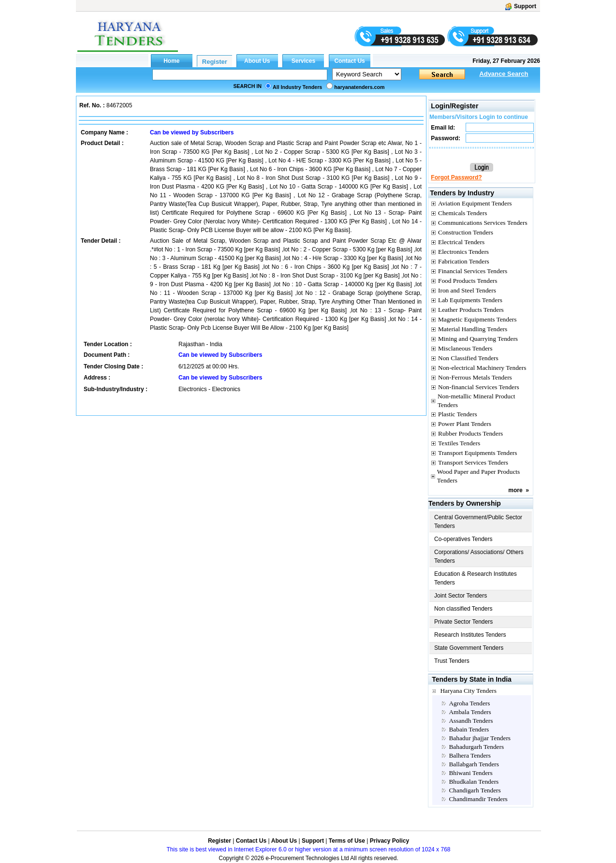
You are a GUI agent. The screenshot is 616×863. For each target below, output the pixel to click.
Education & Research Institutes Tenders (476, 578)
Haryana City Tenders (468, 691)
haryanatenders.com (359, 87)
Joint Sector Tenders (461, 596)
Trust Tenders (452, 661)
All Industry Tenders (297, 87)
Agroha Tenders (469, 703)
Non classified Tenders (463, 609)
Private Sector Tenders (463, 622)
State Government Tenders (469, 648)
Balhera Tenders (470, 755)
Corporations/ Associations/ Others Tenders (479, 556)
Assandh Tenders (471, 721)
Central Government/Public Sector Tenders (478, 522)
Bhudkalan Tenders (474, 782)
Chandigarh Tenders (475, 790)
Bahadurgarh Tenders (476, 747)
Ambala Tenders (470, 712)
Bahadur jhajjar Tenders (480, 738)
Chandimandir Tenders (478, 799)
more (515, 490)
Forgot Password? (456, 177)
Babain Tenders (469, 729)
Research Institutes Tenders (470, 635)
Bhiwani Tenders (470, 773)
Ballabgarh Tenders (474, 764)
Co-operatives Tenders (463, 539)
